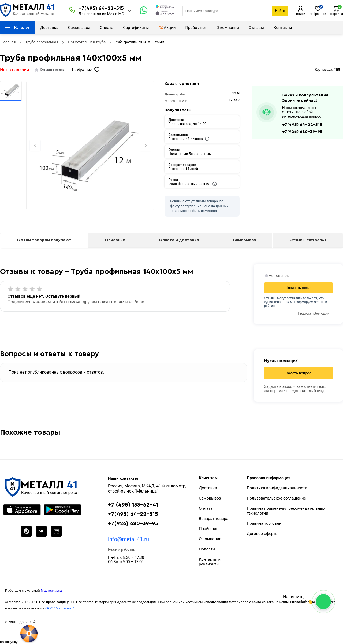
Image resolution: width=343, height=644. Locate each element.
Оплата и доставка (179, 240)
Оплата (107, 28)
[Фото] (90, 155)
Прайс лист (196, 28)
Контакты (283, 28)
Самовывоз (79, 28)
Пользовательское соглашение (276, 498)
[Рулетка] (19, 632)
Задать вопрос (298, 373)
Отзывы (256, 28)
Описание (115, 240)
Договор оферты (263, 534)
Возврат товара (214, 519)
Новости (207, 549)
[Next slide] (146, 146)
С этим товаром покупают (44, 240)
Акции (167, 28)
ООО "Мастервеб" (60, 608)
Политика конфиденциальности (277, 488)
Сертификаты (136, 28)
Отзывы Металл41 (308, 240)
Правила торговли (264, 523)
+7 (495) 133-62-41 (133, 505)
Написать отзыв (299, 288)
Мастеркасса (51, 591)
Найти (280, 11)
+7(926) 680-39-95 (302, 132)
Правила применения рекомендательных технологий (286, 511)
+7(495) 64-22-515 (101, 8)
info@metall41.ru (128, 539)
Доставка (49, 28)
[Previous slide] (35, 146)
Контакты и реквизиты (210, 562)
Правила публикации (313, 314)
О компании (228, 28)
